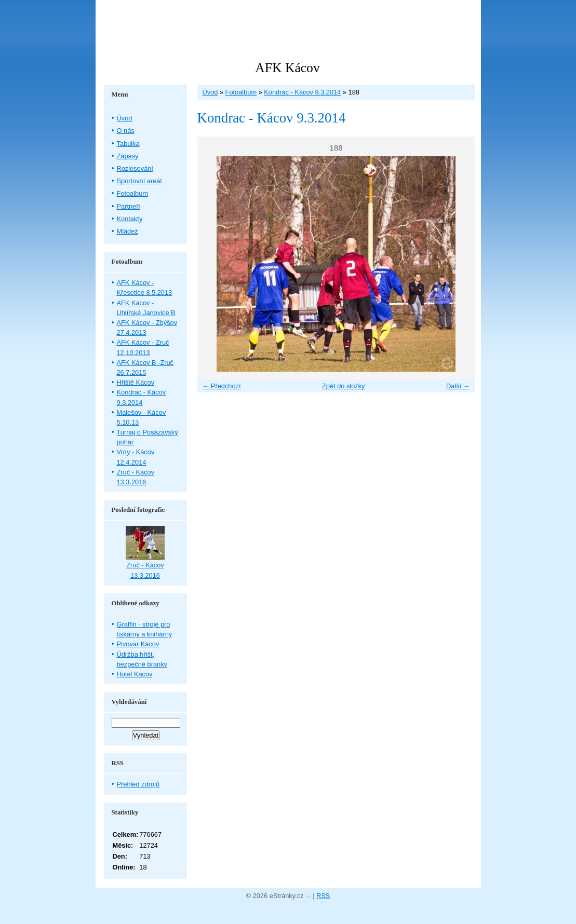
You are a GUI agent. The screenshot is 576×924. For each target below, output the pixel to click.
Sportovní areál (139, 181)
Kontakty (130, 219)
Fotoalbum (241, 92)
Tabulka (128, 144)
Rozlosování (135, 168)
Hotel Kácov (135, 674)
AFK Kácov (287, 68)
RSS (323, 896)
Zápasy (128, 156)
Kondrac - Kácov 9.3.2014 (302, 92)
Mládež (128, 231)
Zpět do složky (344, 386)
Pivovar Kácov (138, 644)
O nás (126, 131)
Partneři (129, 206)
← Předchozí (222, 386)
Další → (458, 386)
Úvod (210, 92)
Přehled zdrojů (138, 784)
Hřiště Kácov (136, 382)
